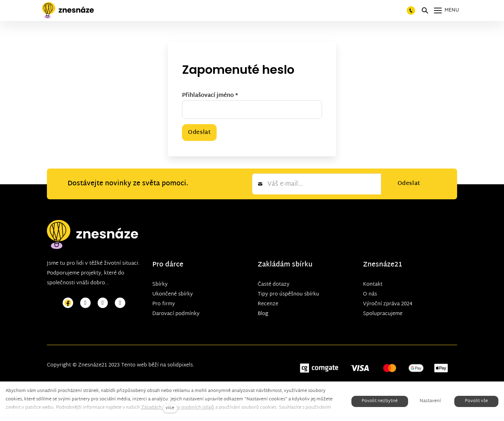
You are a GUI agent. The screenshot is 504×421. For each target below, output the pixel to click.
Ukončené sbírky (173, 294)
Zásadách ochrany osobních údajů (178, 408)
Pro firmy (164, 304)
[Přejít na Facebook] (68, 303)
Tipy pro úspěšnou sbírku (288, 294)
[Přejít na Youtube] (103, 303)
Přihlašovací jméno (210, 96)
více (170, 408)
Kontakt (373, 284)
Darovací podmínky (176, 313)
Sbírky (160, 284)
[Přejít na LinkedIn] (120, 303)
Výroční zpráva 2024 (388, 304)
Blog (263, 313)
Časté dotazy (274, 284)
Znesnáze (379, 265)
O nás (370, 294)
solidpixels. (181, 365)
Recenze (268, 304)
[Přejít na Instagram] (85, 303)
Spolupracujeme (383, 313)
